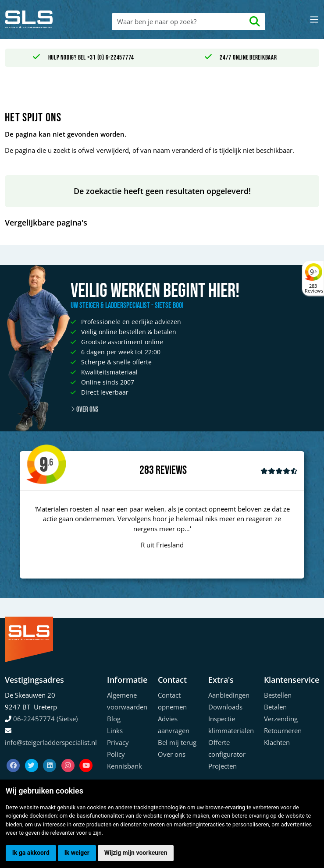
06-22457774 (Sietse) (45, 719)
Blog (114, 719)
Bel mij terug (177, 742)
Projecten (223, 766)
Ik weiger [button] (77, 853)
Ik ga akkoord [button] (31, 853)
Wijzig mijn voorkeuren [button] (136, 853)
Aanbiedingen (229, 695)
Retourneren (283, 730)
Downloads (225, 707)
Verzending (281, 719)
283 (147, 470)
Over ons (84, 409)
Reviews (171, 471)
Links (115, 730)
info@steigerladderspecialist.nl (51, 742)
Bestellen (278, 695)
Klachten (277, 742)
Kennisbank (125, 766)
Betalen (275, 707)
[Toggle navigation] (314, 19)
